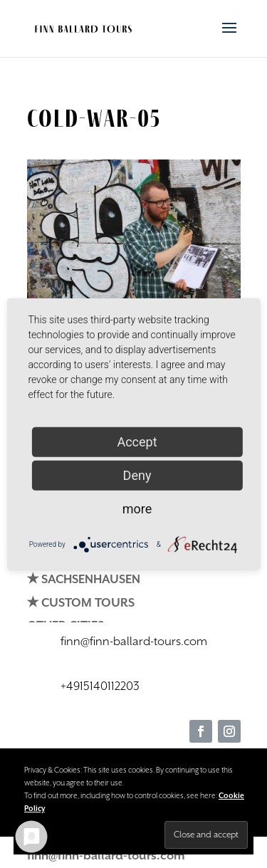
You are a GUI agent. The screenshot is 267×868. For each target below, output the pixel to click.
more (137, 508)
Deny (137, 475)
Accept (137, 441)
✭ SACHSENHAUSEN (84, 580)
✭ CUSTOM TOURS (81, 603)
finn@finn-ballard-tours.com (106, 856)
